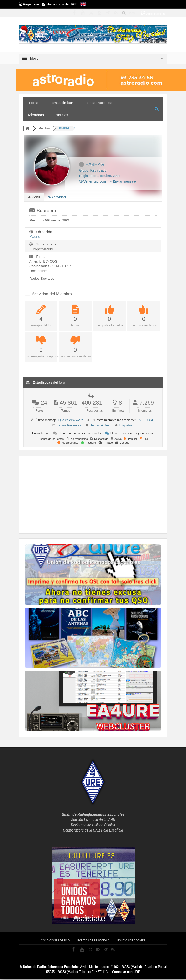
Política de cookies (131, 941)
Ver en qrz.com (93, 181)
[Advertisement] (105, 495)
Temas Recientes (98, 103)
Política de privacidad (93, 941)
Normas (62, 115)
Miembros (36, 115)
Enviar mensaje (122, 181)
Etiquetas (126, 426)
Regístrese (30, 4)
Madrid (35, 237)
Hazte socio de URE (59, 4)
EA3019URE (145, 421)
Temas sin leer (62, 103)
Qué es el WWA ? (71, 421)
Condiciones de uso (55, 941)
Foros (34, 103)
